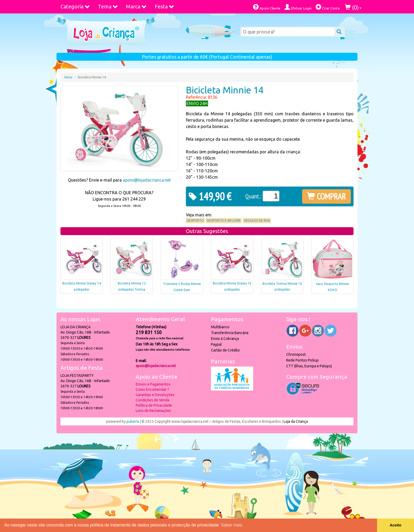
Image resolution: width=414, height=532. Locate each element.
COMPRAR (326, 196)
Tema (108, 6)
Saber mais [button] (232, 525)
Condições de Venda (152, 400)
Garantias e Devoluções (155, 395)
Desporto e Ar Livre (224, 220)
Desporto (195, 220)
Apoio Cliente (267, 7)
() (353, 7)
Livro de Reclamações (153, 411)
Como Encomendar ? (152, 389)
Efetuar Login (298, 7)
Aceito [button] (396, 525)
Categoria (75, 6)
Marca (136, 6)
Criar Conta (328, 7)
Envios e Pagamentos (153, 384)
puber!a (133, 421)
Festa (164, 6)
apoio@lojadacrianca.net (147, 180)
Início (68, 77)
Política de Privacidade (154, 405)
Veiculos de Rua (257, 220)
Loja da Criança (296, 421)
